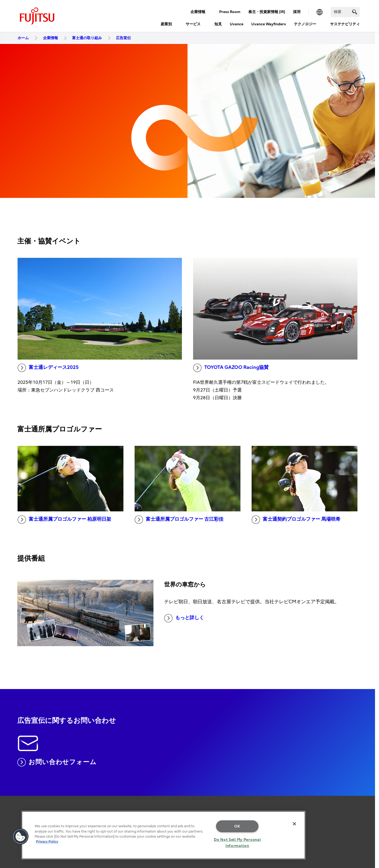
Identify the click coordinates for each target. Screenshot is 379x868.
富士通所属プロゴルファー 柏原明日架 (64, 520)
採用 (297, 12)
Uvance (237, 24)
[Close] (294, 824)
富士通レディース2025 (48, 368)
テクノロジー (305, 24)
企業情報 (198, 12)
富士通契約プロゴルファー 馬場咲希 (296, 520)
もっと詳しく (184, 618)
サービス (193, 24)
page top (367, 796)
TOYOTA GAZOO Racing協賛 (231, 368)
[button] (20, 837)
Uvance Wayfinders (269, 24)
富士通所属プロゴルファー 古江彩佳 (179, 520)
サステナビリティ (345, 24)
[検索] (345, 12)
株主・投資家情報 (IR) (267, 12)
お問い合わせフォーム (57, 762)
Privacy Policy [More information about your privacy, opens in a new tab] (47, 841)
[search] (355, 12)
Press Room (230, 12)
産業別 (166, 24)
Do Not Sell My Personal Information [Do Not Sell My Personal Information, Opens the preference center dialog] (237, 843)
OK (237, 826)
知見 (218, 24)
